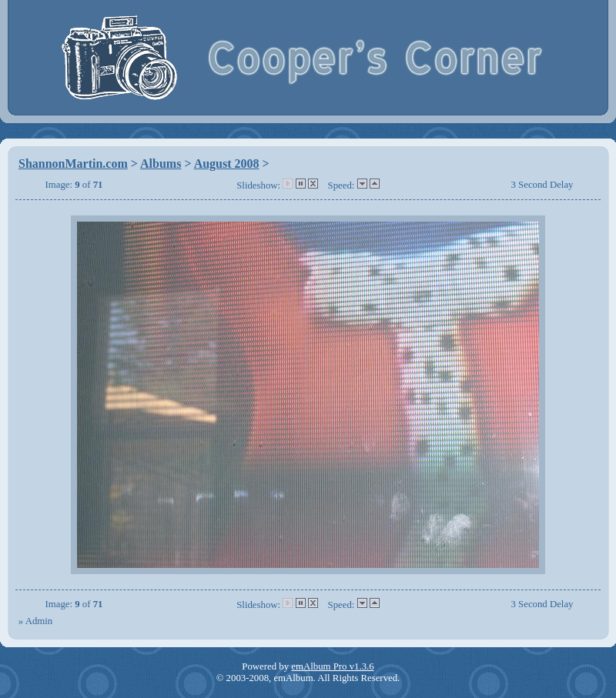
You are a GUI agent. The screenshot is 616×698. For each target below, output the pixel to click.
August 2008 (227, 164)
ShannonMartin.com (73, 164)
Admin (39, 621)
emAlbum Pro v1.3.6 (332, 666)
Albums (161, 164)
